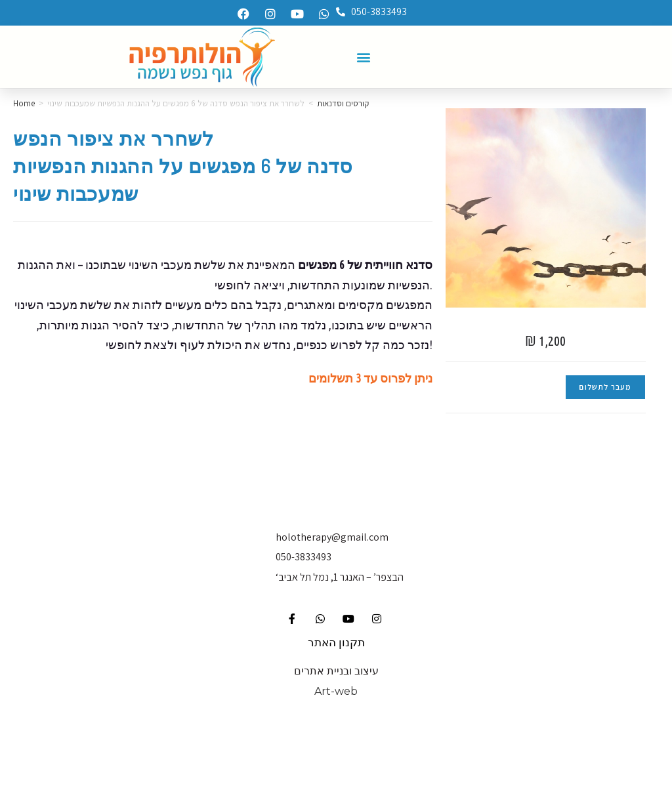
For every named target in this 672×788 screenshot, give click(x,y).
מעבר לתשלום (605, 387)
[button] (364, 57)
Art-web (336, 691)
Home (24, 103)
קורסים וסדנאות (343, 103)
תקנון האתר (336, 642)
